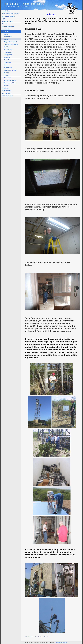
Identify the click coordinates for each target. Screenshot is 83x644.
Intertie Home (6, 11)
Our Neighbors (7, 93)
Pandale (7, 73)
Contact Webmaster (61, 643)
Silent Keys (5, 88)
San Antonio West (10, 83)
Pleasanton (8, 78)
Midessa (7, 65)
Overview (5, 24)
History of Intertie (8, 21)
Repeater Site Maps (8, 26)
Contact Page (6, 91)
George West (8, 55)
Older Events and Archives (11, 14)
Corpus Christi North (11, 42)
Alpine (6, 34)
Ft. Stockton (8, 52)
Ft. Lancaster (8, 50)
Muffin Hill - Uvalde (10, 70)
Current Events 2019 (8, 16)
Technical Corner (7, 96)
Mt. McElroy (8, 68)
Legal (4, 19)
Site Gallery (6, 32)
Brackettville (8, 37)
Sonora (6, 86)
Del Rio (6, 47)
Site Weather (6, 29)
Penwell (6, 75)
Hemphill (7, 57)
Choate (6, 39)
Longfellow (7, 62)
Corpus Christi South (11, 44)
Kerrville (7, 60)
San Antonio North (10, 80)
